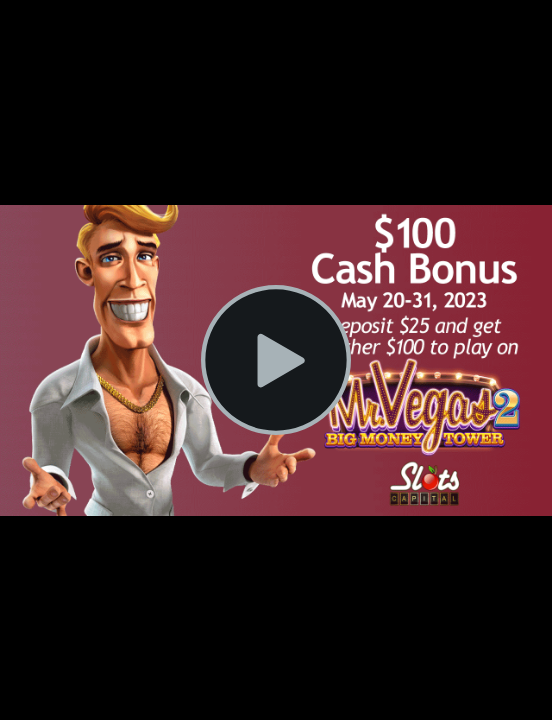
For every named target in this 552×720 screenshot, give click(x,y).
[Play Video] (276, 360)
